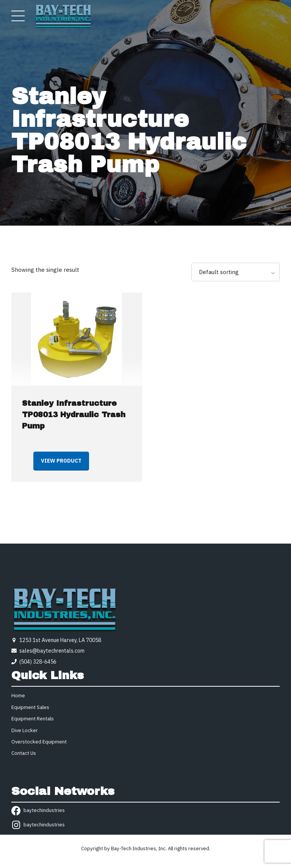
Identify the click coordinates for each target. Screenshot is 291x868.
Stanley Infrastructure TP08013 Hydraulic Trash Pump (74, 415)
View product (61, 461)
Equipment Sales (30, 707)
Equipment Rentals (33, 719)
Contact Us (24, 753)
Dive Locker (25, 730)
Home (18, 696)
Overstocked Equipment (39, 742)
